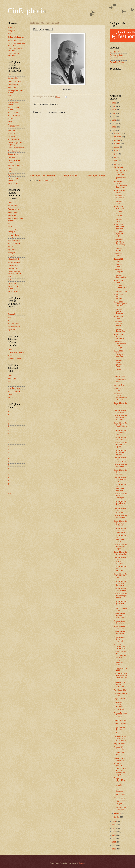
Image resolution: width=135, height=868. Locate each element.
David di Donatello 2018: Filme (120, 411)
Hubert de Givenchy (118, 764)
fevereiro (118, 813)
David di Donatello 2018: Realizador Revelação (120, 560)
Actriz (10, 99)
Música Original (13, 139)
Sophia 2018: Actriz (119, 220)
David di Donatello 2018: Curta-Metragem (120, 452)
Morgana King (119, 385)
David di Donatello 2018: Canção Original (120, 479)
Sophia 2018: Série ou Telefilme (119, 214)
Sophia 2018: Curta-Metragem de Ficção (120, 363)
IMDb (10, 34)
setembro (118, 144)
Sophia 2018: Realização (119, 207)
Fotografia (11, 136)
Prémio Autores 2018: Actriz (119, 627)
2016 (114, 825)
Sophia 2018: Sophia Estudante (119, 311)
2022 (114, 117)
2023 (114, 113)
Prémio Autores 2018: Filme (119, 633)
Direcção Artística (14, 151)
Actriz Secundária (14, 115)
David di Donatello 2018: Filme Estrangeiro (120, 418)
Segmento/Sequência (15, 165)
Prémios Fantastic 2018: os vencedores (120, 173)
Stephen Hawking (120, 720)
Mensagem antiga (96, 175)
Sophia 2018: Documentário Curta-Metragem (120, 345)
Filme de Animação (15, 81)
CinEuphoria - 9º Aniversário (120, 759)
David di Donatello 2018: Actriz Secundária (120, 603)
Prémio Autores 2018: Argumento (119, 639)
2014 (114, 832)
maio (116, 157)
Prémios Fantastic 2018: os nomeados (120, 715)
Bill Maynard (118, 167)
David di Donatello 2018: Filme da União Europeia (120, 425)
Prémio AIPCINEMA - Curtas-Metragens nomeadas (120, 782)
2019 (114, 127)
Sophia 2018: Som (121, 291)
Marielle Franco (119, 709)
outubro (117, 140)
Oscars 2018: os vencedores (120, 808)
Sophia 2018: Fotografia (119, 271)
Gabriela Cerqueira (118, 790)
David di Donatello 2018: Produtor (120, 466)
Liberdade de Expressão (16, 352)
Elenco (10, 119)
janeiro (117, 817)
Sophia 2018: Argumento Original (119, 234)
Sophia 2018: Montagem (119, 249)
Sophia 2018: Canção (119, 255)
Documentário (13, 78)
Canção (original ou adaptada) (15, 144)
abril (116, 161)
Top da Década (13, 183)
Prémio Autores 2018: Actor (119, 622)
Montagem (12, 133)
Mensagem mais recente (42, 175)
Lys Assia (117, 369)
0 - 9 (9, 493)
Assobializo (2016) (121, 690)
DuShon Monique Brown (120, 381)
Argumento (12, 130)
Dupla (10, 122)
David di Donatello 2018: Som (120, 438)
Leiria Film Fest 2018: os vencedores (119, 685)
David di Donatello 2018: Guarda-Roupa (120, 576)
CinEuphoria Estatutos (16, 37)
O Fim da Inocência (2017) (118, 663)
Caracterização (13, 157)
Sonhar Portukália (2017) (120, 609)
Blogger (82, 863)
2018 (114, 130)
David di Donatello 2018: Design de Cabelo (120, 503)
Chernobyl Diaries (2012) (120, 669)
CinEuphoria (27, 11)
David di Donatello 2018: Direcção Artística (120, 596)
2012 (114, 839)
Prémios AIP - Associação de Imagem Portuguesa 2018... (120, 751)
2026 (114, 103)
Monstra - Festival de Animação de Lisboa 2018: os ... (121, 676)
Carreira (11, 349)
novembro (118, 137)
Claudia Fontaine (120, 724)
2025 (114, 106)
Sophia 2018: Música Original (120, 287)
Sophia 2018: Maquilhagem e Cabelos (120, 304)
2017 (114, 821)
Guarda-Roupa (13, 154)
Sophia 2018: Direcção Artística (119, 324)
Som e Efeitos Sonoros (16, 148)
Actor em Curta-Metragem (13, 103)
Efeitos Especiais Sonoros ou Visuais (15, 273)
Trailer (10, 172)
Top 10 (10, 397)
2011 (114, 842)
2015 (114, 828)
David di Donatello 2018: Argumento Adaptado (120, 487)
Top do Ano (12, 175)
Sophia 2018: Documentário (120, 276)
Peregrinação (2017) (119, 389)
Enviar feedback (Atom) (48, 181)
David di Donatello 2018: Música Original (120, 547)
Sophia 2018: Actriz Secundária (119, 336)
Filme (10, 75)
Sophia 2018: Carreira (119, 265)
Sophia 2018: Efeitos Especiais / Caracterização (120, 242)
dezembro (118, 133)
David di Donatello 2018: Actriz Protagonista (120, 530)
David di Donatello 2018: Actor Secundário (120, 583)
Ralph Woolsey (119, 376)
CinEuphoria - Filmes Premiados (15, 49)
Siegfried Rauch (120, 744)
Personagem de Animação (13, 126)
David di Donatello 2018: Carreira (120, 517)
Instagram (11, 31)
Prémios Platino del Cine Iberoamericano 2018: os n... (120, 730)
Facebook (11, 28)
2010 (114, 845)
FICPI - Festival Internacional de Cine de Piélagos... (121, 801)
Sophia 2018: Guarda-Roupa (120, 330)
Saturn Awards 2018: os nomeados (119, 704)
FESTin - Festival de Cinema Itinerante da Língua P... (120, 772)
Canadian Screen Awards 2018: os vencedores (120, 738)
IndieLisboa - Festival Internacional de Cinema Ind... (121, 184)
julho (116, 150)
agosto (117, 147)
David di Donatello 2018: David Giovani (120, 432)
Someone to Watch (15, 359)
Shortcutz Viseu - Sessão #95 (120, 191)
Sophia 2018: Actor (119, 260)
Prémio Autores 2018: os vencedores (119, 616)
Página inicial (71, 175)
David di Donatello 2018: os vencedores (120, 405)
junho (116, 154)
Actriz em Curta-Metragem (14, 108)
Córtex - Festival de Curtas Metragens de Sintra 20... (120, 655)
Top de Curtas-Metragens (13, 179)
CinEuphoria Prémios (15, 40)
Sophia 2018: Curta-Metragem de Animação (120, 354)
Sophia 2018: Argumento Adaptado (119, 226)
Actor (10, 96)
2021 (114, 120)
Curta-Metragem (14, 84)
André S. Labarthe (120, 795)
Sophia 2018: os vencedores (120, 197)
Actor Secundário (14, 112)
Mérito (10, 356)
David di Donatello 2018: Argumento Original (120, 538)
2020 (114, 124)
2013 (114, 835)
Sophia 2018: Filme (119, 202)
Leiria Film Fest (115, 52)
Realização (12, 87)
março (117, 164)
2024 (114, 110)
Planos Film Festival (117, 62)
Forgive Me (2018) (120, 699)
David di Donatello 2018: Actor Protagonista (120, 523)
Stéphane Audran (120, 178)
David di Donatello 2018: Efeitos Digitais (120, 445)
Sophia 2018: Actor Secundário (119, 297)
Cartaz (10, 169)
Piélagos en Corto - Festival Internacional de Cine (119, 57)
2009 (114, 849)
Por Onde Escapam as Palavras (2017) (121, 646)
